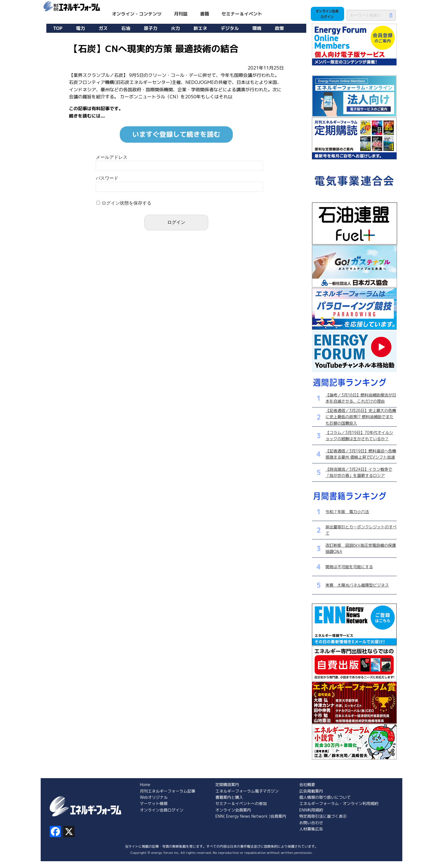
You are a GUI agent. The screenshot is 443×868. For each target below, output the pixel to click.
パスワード (107, 178)
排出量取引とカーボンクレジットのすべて (361, 530)
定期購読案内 (227, 785)
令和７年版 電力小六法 (347, 512)
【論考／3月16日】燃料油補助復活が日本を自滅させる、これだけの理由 (361, 398)
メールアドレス (112, 157)
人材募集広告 (311, 829)
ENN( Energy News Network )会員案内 (251, 816)
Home (145, 785)
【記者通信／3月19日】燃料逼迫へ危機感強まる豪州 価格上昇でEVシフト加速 (361, 454)
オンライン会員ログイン (162, 810)
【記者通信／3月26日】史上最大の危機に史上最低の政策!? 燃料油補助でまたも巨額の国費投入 (361, 417)
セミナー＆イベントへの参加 (241, 803)
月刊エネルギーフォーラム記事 (168, 791)
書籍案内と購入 (229, 797)
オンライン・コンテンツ (137, 14)
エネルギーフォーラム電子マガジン (247, 791)
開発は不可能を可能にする (349, 567)
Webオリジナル (154, 797)
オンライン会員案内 (233, 810)
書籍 (205, 14)
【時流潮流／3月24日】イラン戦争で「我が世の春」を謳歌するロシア (359, 472)
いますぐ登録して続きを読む (176, 134)
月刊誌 (181, 14)
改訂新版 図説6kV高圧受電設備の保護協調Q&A (361, 548)
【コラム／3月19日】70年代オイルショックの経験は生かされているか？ (359, 436)
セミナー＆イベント (242, 14)
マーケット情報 (154, 803)
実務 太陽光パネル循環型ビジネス (357, 585)
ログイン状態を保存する (127, 203)
